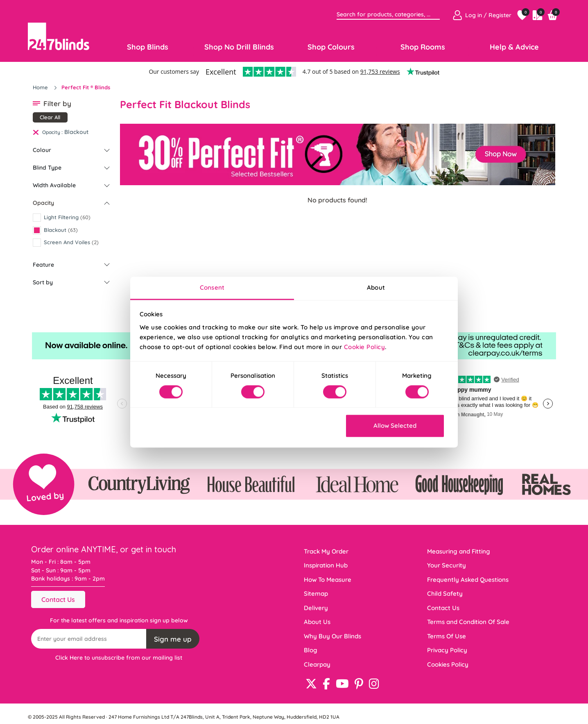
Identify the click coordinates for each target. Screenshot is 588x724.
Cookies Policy (448, 664)
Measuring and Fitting (459, 551)
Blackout (76, 132)
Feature (43, 265)
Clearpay (317, 664)
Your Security (447, 565)
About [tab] (376, 287)
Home (41, 87)
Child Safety (445, 593)
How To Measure (328, 580)
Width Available (54, 185)
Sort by (43, 282)
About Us (317, 622)
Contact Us (58, 599)
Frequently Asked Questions (468, 580)
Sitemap (316, 593)
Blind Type (47, 168)
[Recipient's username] (89, 639)
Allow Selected (395, 426)
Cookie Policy (365, 347)
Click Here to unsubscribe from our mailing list (119, 658)
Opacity (43, 203)
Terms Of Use (447, 636)
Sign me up (173, 639)
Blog (311, 650)
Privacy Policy (447, 650)
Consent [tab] (212, 287)
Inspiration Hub (326, 565)
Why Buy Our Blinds (332, 636)
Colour (42, 150)
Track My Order (326, 551)
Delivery (316, 608)
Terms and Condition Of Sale (468, 622)
